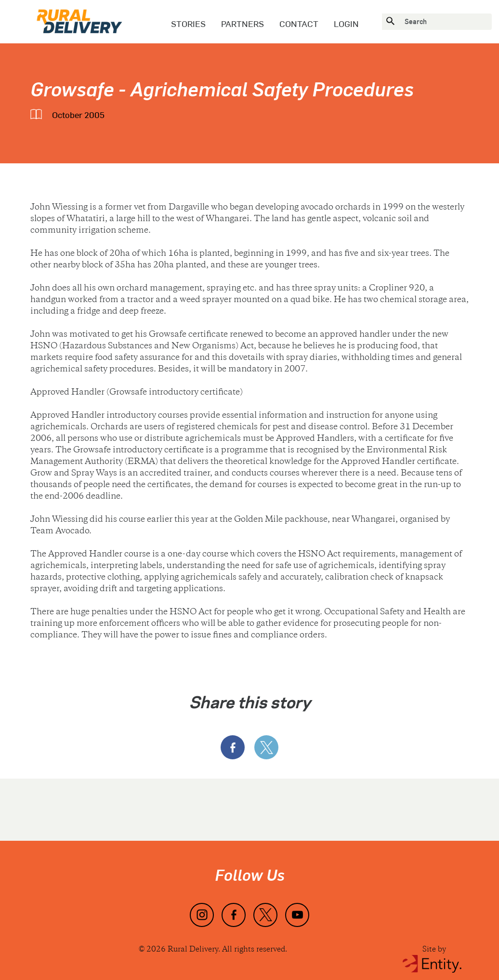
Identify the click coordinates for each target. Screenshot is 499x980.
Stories (188, 24)
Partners (243, 24)
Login (346, 24)
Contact (299, 24)
